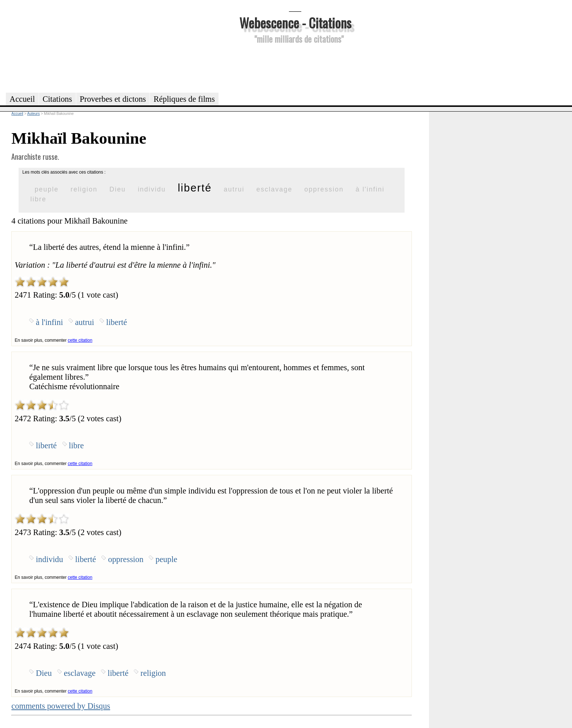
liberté (195, 188)
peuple (47, 189)
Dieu (118, 189)
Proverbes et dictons (113, 99)
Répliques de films (184, 99)
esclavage (275, 189)
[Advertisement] (295, 67)
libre (38, 199)
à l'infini (370, 189)
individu (152, 189)
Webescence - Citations (295, 22)
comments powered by (61, 706)
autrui (234, 189)
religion (84, 189)
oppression (324, 189)
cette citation (80, 340)
